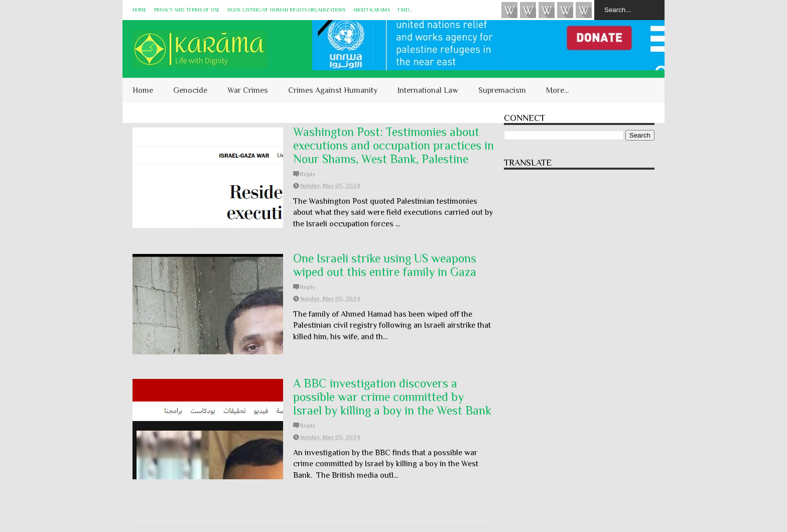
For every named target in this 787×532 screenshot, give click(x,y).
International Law (428, 90)
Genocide (190, 90)
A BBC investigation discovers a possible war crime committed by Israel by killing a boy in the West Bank (392, 397)
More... (557, 90)
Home (140, 10)
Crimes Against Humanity (333, 90)
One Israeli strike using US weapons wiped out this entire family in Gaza (385, 265)
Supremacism (502, 90)
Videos (509, 10)
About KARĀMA (371, 10)
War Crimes (248, 90)
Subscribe (547, 10)
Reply (308, 174)
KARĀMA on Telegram (584, 10)
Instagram (565, 10)
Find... (405, 10)
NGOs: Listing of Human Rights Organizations (286, 10)
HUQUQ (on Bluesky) (528, 10)
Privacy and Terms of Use (187, 10)
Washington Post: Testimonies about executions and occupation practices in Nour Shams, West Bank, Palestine (393, 145)
